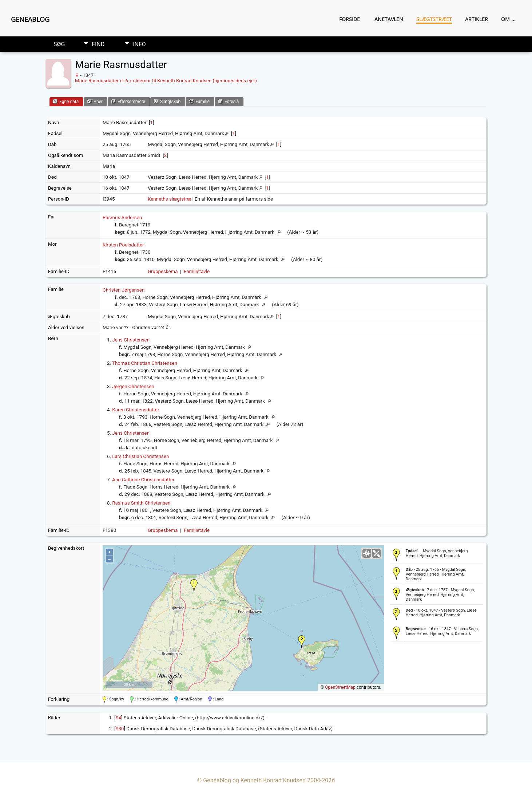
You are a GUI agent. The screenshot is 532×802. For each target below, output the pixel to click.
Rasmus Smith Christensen (141, 503)
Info (139, 44)
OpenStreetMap (340, 687)
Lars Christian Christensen (140, 456)
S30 (120, 729)
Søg (59, 44)
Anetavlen (389, 19)
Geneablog (30, 19)
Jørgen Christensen (133, 386)
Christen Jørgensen (124, 290)
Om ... (508, 19)
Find (98, 44)
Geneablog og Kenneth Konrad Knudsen (254, 780)
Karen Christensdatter (136, 410)
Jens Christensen (131, 340)
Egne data (66, 101)
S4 (118, 718)
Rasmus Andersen (122, 218)
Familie (199, 101)
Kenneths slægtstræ (169, 199)
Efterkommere (128, 101)
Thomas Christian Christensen (145, 363)
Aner (95, 101)
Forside (350, 19)
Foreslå (228, 101)
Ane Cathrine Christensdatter (143, 480)
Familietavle (197, 271)
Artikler (477, 19)
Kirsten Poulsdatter (123, 245)
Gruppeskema (163, 271)
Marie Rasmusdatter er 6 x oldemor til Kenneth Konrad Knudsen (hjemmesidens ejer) (166, 81)
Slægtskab (167, 101)
